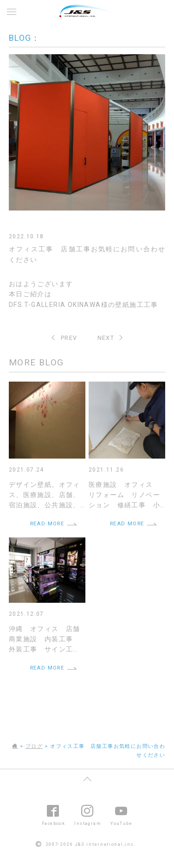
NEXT (106, 338)
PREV (69, 338)
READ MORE (47, 524)
